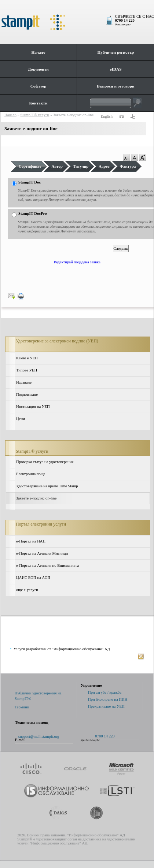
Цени (21, 419)
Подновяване (27, 394)
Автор (57, 166)
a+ (143, 157)
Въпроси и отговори (115, 86)
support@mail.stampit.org (39, 737)
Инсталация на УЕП (33, 407)
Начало (38, 52)
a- (126, 157)
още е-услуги (27, 590)
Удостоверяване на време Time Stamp (47, 486)
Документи (38, 69)
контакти (121, 117)
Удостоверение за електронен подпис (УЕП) (57, 341)
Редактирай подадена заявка (77, 262)
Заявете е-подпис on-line (36, 498)
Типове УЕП (27, 370)
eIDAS (115, 69)
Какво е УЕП (27, 358)
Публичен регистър (116, 52)
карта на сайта (132, 117)
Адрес (104, 166)
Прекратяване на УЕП (106, 706)
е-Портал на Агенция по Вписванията (47, 565)
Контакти (38, 103)
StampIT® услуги (32, 451)
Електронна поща (31, 474)
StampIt (77, 22)
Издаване (24, 382)
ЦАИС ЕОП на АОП (33, 578)
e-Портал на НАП (31, 541)
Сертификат (30, 166)
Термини (22, 707)
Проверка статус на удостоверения (45, 462)
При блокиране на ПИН (108, 699)
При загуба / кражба (105, 692)
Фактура (128, 166)
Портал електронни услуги (41, 524)
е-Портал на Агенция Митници (42, 553)
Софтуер (38, 86)
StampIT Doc (30, 182)
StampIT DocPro (32, 214)
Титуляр (81, 166)
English (107, 116)
